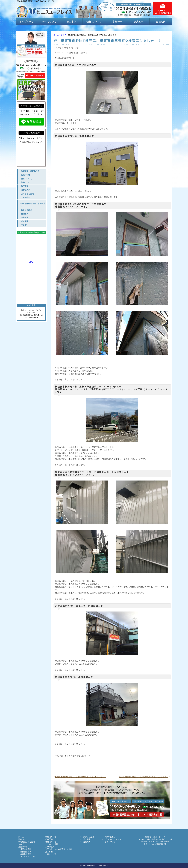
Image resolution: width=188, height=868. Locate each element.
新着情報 (22, 839)
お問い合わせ (110, 837)
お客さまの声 (51, 854)
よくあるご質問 (52, 844)
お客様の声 (116, 22)
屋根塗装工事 (25, 852)
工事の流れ (50, 847)
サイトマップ (110, 842)
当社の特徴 (23, 847)
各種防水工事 (25, 854)
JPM (31, 261)
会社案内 (161, 22)
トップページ (27, 22)
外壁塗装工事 (25, 849)
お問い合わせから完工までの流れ (59, 849)
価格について (94, 22)
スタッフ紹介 (89, 837)
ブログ (64, 35)
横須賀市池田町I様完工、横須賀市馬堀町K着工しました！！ (144, 777)
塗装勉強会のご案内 (27, 842)
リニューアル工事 (27, 857)
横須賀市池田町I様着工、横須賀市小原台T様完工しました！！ (81, 777)
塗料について (49, 22)
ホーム (56, 35)
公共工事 (139, 22)
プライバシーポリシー (114, 839)
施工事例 (72, 22)
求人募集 (87, 839)
